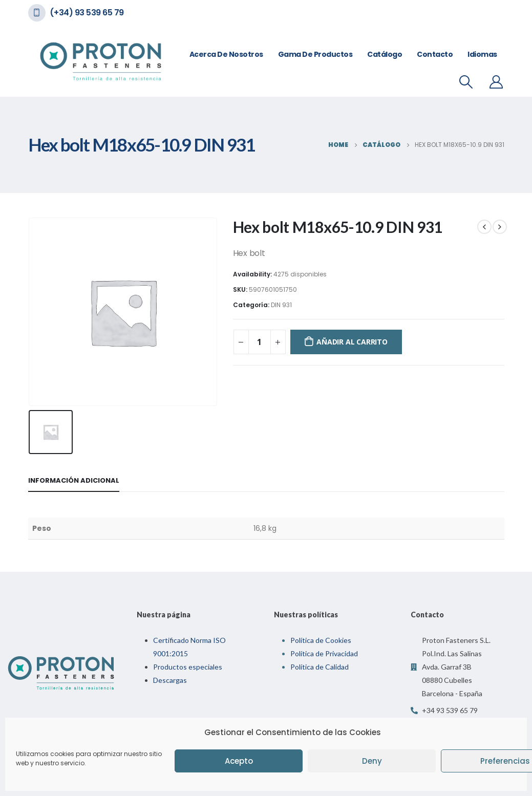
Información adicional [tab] (74, 480)
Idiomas (482, 54)
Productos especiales (188, 667)
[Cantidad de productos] (260, 342)
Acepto (239, 761)
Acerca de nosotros (226, 54)
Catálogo (385, 54)
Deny (372, 761)
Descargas (170, 680)
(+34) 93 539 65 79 (87, 13)
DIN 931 (281, 305)
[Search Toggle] (466, 82)
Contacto (435, 54)
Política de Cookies (321, 640)
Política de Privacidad (324, 653)
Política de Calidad (320, 667)
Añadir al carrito (352, 342)
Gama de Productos (315, 54)
